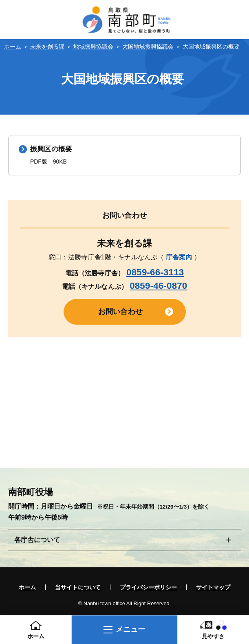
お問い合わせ (120, 312)
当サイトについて (78, 588)
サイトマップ (213, 588)
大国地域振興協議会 (148, 46)
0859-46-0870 (158, 287)
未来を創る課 (47, 46)
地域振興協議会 (93, 46)
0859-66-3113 (155, 273)
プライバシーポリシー (148, 588)
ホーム (13, 46)
